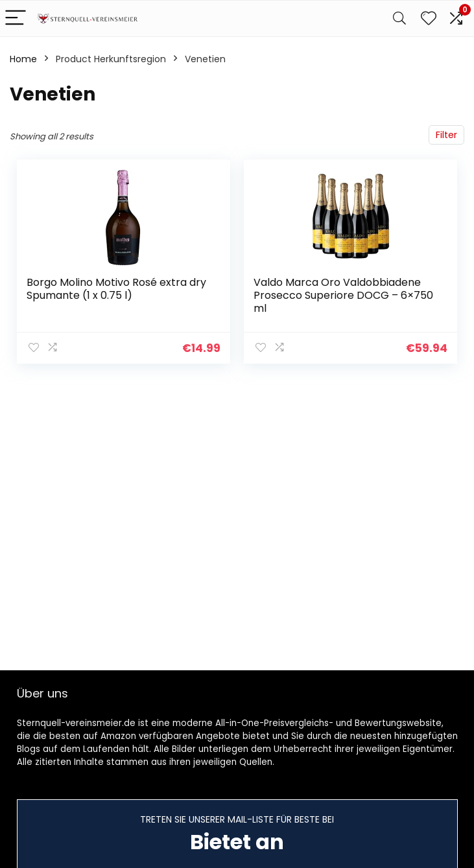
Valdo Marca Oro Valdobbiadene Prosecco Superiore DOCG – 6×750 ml (343, 295)
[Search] (399, 18)
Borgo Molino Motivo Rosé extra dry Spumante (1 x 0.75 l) (116, 289)
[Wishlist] (429, 18)
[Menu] (16, 18)
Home (23, 59)
